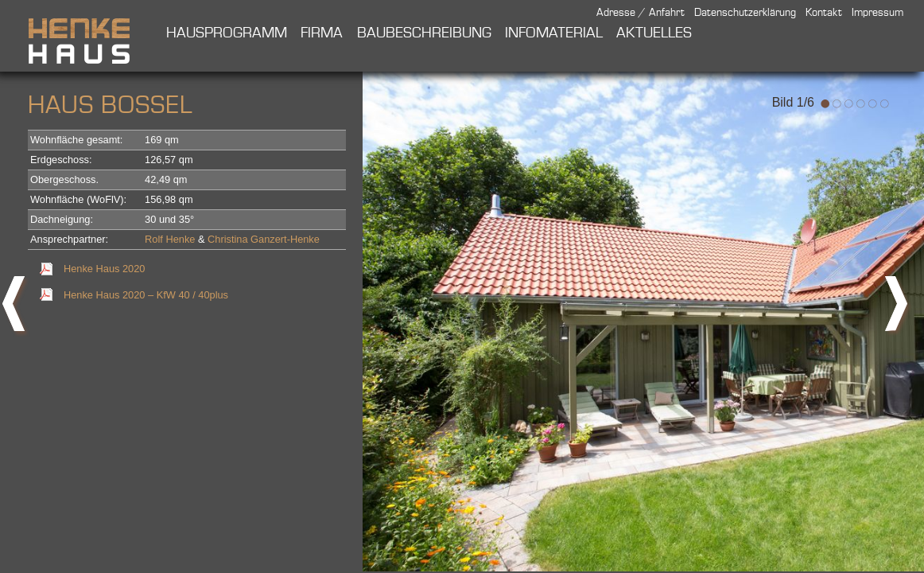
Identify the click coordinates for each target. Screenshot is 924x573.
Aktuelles (654, 33)
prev (16, 310)
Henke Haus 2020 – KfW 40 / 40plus (146, 295)
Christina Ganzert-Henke (264, 239)
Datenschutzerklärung (745, 13)
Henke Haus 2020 (104, 269)
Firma (322, 33)
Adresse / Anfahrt (641, 13)
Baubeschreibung (424, 33)
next (900, 310)
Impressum (877, 13)
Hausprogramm (227, 33)
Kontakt (824, 13)
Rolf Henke (170, 239)
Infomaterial (554, 33)
